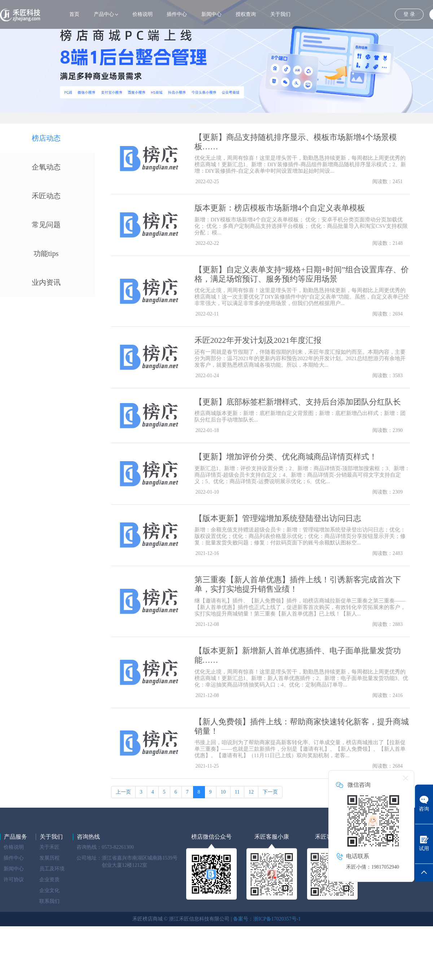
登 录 (409, 14)
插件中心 (177, 14)
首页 (74, 14)
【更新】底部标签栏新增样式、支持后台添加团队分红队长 (298, 402)
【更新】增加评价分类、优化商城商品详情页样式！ (286, 457)
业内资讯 (46, 282)
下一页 (270, 792)
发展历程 (49, 858)
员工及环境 (52, 869)
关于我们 (280, 14)
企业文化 (49, 890)
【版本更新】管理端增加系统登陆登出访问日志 (278, 518)
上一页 (123, 792)
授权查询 (246, 14)
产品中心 (104, 14)
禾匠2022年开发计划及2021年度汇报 (258, 340)
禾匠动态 (46, 196)
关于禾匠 (49, 847)
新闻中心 (211, 14)
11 (237, 792)
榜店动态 (46, 138)
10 (223, 792)
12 (251, 792)
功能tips (46, 253)
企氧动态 (46, 167)
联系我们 (49, 901)
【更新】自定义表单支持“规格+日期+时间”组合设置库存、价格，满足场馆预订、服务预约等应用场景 (302, 274)
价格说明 (143, 14)
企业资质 (49, 880)
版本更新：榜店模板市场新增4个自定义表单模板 (280, 208)
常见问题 (46, 225)
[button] (193, 106)
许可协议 (14, 880)
